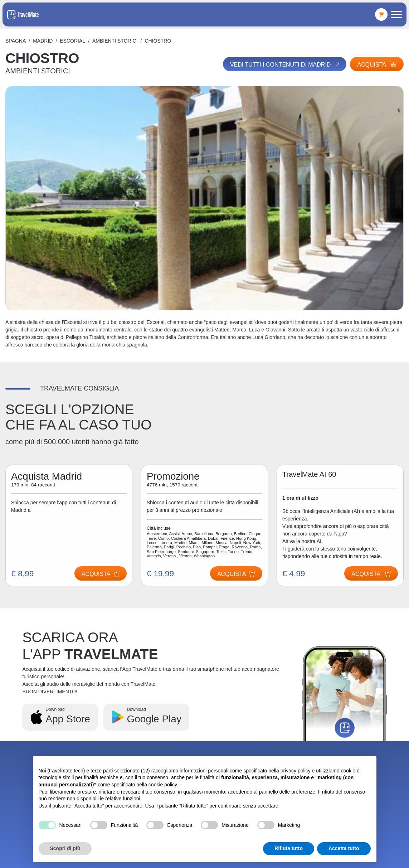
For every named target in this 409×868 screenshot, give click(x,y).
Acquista (377, 65)
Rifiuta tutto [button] (289, 848)
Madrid (43, 41)
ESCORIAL (72, 41)
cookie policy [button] (163, 785)
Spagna (16, 41)
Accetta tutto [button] (344, 848)
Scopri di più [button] (65, 848)
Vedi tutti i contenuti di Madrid (285, 64)
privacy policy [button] (296, 771)
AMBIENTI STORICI (115, 41)
